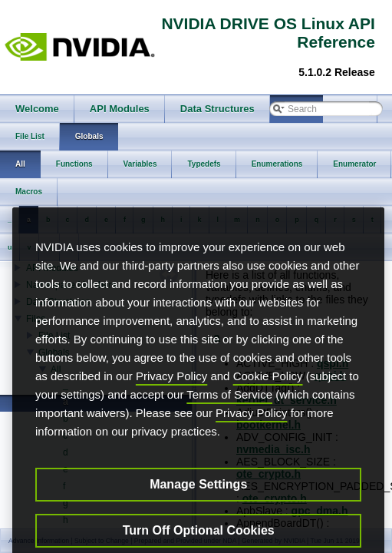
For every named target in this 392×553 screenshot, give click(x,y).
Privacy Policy (171, 397)
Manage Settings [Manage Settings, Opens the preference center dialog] (198, 506)
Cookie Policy (268, 397)
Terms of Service (229, 416)
